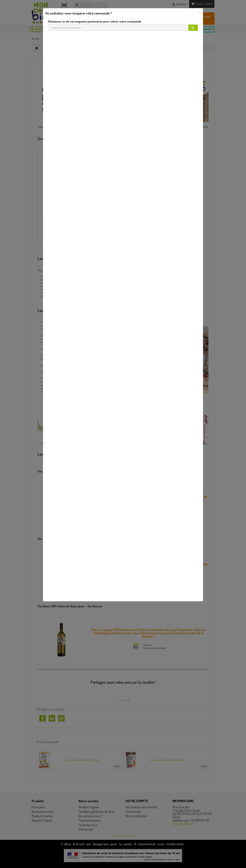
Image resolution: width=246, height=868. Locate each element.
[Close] (200, 12)
